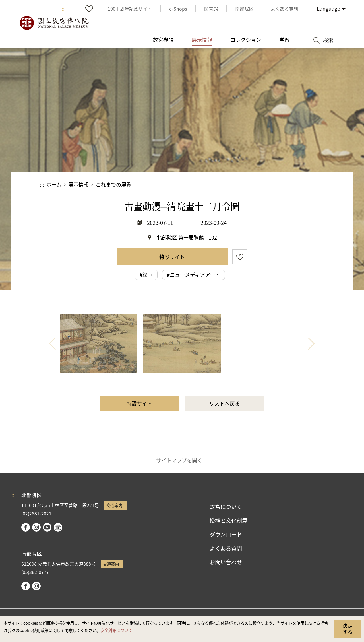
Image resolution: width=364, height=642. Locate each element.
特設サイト (172, 257)
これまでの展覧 (113, 184)
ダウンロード (226, 534)
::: (62, 9)
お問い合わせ (226, 562)
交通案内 (114, 505)
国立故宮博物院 (54, 23)
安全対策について (116, 630)
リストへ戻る (225, 403)
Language (328, 8)
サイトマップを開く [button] (179, 460)
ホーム (54, 184)
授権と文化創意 (228, 520)
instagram (36, 527)
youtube (47, 527)
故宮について (226, 507)
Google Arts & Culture (58, 527)
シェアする (262, 185)
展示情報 (78, 184)
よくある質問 (226, 548)
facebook (26, 527)
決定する (348, 629)
